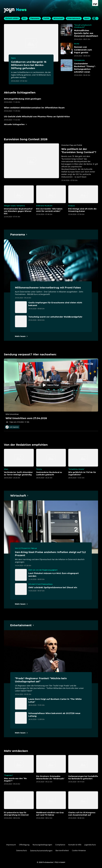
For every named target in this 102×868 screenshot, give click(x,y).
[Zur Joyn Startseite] (95, 3)
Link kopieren (12, 427)
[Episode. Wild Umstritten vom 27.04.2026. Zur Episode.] (51, 391)
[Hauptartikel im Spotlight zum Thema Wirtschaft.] (19, 496)
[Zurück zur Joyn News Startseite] (15, 10)
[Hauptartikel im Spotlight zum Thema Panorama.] (19, 234)
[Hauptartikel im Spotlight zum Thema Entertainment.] (22, 625)
